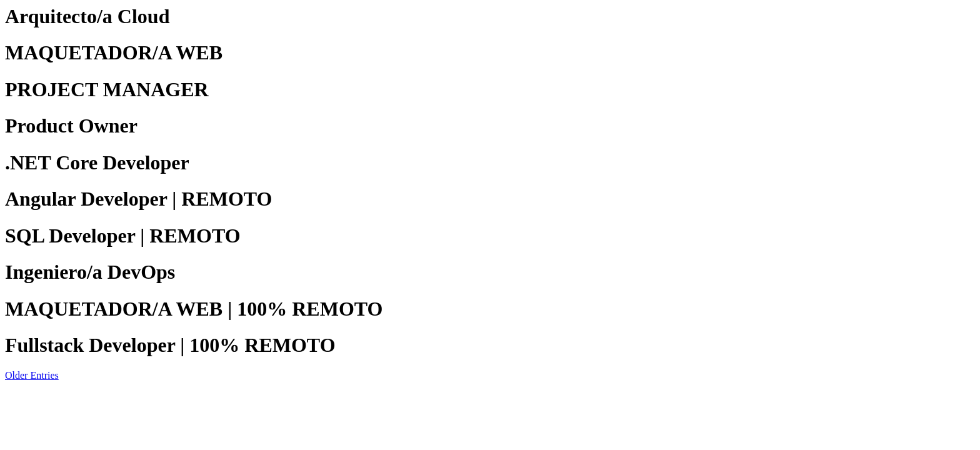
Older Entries (32, 375)
